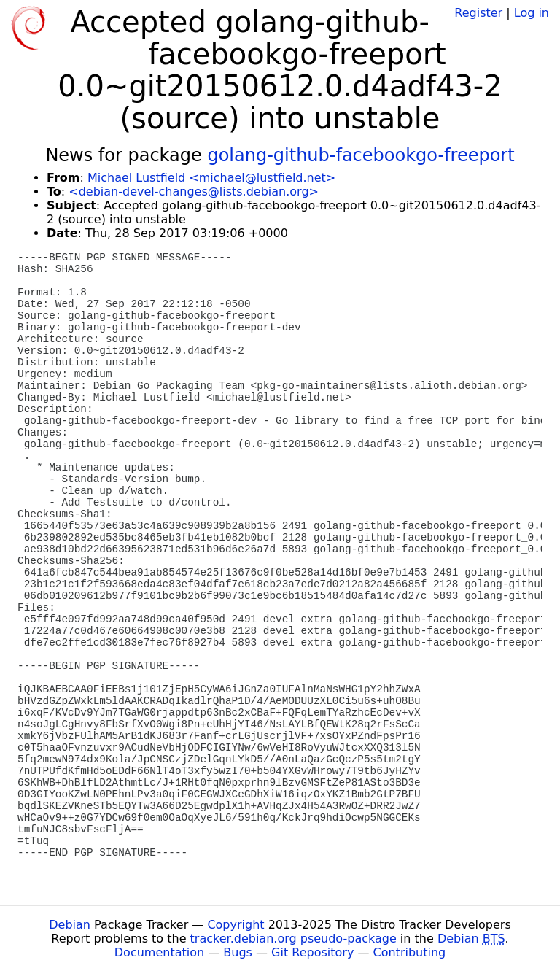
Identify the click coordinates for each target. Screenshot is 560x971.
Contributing (410, 952)
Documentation (159, 952)
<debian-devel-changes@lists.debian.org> (194, 192)
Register (478, 13)
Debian (70, 925)
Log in (532, 13)
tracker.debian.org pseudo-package (293, 939)
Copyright (236, 925)
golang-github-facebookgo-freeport (361, 155)
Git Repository (312, 952)
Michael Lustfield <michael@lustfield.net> (211, 178)
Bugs (238, 952)
